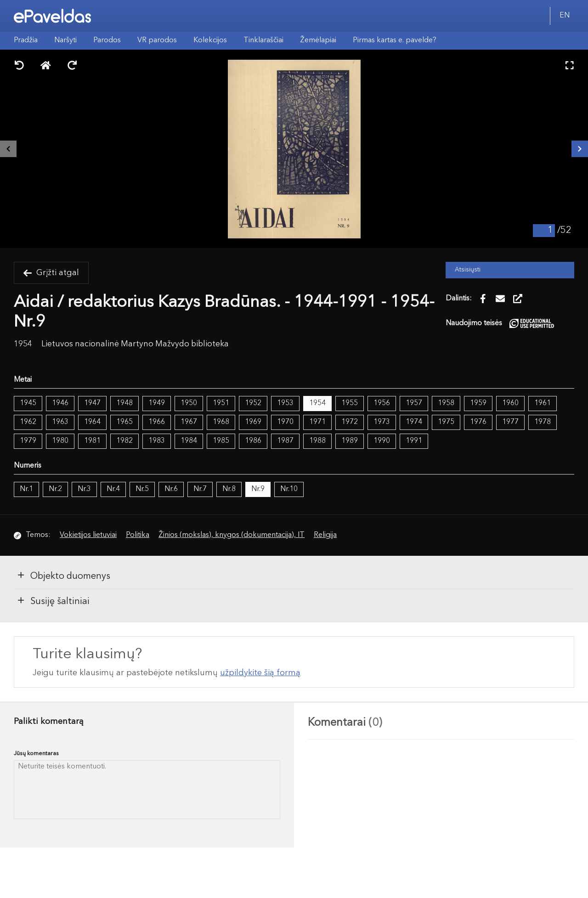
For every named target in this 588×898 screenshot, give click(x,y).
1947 (92, 403)
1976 (478, 422)
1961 (543, 403)
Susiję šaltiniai (53, 601)
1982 (124, 441)
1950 (189, 403)
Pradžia (26, 40)
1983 (157, 441)
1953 (285, 403)
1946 (60, 403)
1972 (350, 422)
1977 (510, 422)
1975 (446, 422)
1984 (189, 441)
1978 (543, 422)
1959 (478, 403)
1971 (317, 422)
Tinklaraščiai (263, 40)
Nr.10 (289, 489)
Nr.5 (142, 489)
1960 (510, 403)
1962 (28, 422)
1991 (414, 441)
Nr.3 (84, 489)
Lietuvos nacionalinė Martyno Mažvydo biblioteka (135, 344)
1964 (92, 422)
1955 (350, 403)
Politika (138, 535)
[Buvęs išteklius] (8, 149)
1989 (350, 441)
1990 (382, 441)
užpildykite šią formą (260, 673)
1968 (221, 422)
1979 (28, 441)
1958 (446, 403)
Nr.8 (229, 489)
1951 (221, 403)
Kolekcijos (210, 40)
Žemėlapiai (318, 40)
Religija (325, 535)
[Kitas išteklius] (580, 149)
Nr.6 (171, 489)
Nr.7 (200, 489)
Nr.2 (55, 489)
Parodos (107, 40)
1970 (285, 422)
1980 (60, 441)
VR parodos (157, 40)
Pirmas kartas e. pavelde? (395, 40)
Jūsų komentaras (36, 754)
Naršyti (65, 40)
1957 (414, 403)
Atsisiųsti (468, 270)
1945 (28, 403)
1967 (189, 422)
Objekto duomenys (63, 576)
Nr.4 (113, 489)
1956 (382, 403)
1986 (253, 441)
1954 (317, 403)
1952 (253, 403)
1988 (317, 441)
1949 (157, 403)
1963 (60, 422)
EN (565, 16)
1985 (221, 441)
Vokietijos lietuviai (88, 535)
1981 (92, 441)
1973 (382, 422)
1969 (253, 422)
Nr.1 (26, 489)
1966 (157, 422)
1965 (124, 422)
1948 (124, 403)
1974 (414, 422)
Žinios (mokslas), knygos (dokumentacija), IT (232, 535)
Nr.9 (258, 489)
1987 (285, 441)
